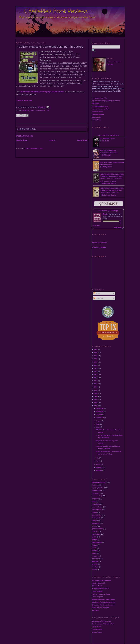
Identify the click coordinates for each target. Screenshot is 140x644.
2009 (96, 393)
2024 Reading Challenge (108, 210)
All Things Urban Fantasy (101, 580)
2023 (96, 356)
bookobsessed (98, 112)
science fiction (98, 507)
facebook (95, 567)
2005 (96, 406)
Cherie (105, 214)
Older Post (82, 140)
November (100, 412)
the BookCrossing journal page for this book (42, 92)
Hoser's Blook (97, 591)
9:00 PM (42, 107)
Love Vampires (98, 597)
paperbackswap (98, 114)
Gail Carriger (107, 155)
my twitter (96, 103)
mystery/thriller (40, 111)
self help (95, 561)
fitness (95, 570)
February (99, 467)
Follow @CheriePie (99, 247)
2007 (96, 399)
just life (95, 550)
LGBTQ (95, 531)
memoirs (95, 556)
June (98, 427)
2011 (96, 387)
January (99, 470)
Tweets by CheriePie (100, 243)
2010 (96, 390)
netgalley (95, 499)
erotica (95, 526)
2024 (96, 353)
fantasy (95, 485)
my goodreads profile (100, 106)
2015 (96, 374)
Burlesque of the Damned (102, 621)
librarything (96, 120)
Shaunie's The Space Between (103, 605)
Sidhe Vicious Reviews (101, 608)
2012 (96, 384)
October (99, 415)
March (98, 464)
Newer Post (22, 140)
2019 (96, 362)
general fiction (97, 529)
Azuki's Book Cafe (99, 583)
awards (95, 564)
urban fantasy (97, 496)
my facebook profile (99, 98)
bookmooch (96, 117)
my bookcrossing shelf (101, 109)
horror (94, 501)
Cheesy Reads (97, 586)
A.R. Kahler (106, 141)
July (97, 424)
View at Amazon (24, 100)
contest (95, 540)
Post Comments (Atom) (34, 148)
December (100, 408)
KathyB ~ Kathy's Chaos (101, 594)
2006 (96, 403)
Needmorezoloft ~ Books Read (103, 599)
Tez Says (95, 610)
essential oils (97, 542)
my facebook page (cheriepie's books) (106, 101)
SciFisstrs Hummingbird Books (104, 602)
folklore (95, 545)
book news (96, 559)
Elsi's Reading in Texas (101, 589)
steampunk (96, 518)
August (99, 421)
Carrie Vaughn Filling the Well (103, 624)
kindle (94, 553)
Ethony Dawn (107, 167)
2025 (96, 349)
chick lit (95, 520)
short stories (97, 515)
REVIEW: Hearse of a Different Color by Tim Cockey (50, 47)
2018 (96, 365)
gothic (94, 537)
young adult (96, 490)
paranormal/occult (99, 482)
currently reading (109, 135)
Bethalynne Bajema (109, 183)
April (98, 461)
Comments (98, 298)
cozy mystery (97, 510)
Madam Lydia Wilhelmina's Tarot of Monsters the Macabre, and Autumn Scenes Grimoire (112, 190)
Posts (97, 293)
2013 (96, 381)
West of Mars (97, 632)
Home (52, 140)
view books (118, 227)
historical (96, 504)
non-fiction (96, 534)
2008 (96, 396)
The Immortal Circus (107, 139)
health (94, 548)
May (97, 458)
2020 (96, 359)
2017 (96, 368)
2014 (96, 378)
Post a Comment (25, 136)
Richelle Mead (97, 629)
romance (95, 493)
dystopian (96, 523)
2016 (96, 371)
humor (26, 111)
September (100, 418)
